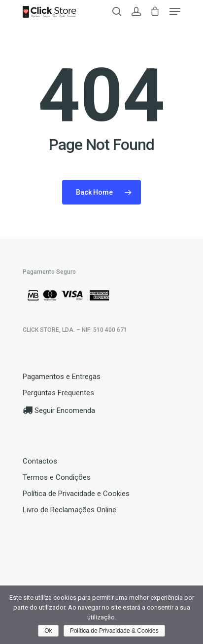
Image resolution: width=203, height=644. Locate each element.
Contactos (40, 461)
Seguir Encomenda (59, 410)
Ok (48, 631)
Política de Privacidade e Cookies (76, 494)
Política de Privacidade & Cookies (114, 631)
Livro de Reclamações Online (69, 510)
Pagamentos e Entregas (62, 377)
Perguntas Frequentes (58, 393)
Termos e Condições (57, 477)
